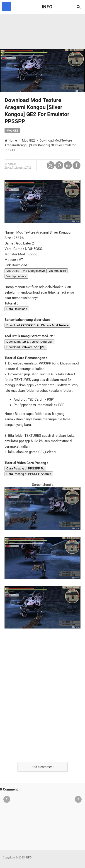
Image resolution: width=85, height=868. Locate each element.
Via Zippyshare (16, 276)
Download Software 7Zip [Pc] (26, 347)
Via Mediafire (57, 271)
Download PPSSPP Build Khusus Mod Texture (37, 325)
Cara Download (17, 309)
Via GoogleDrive (34, 271)
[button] (51, 165)
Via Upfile (13, 271)
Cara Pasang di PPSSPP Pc (25, 468)
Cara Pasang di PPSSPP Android (29, 474)
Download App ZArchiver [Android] (29, 342)
